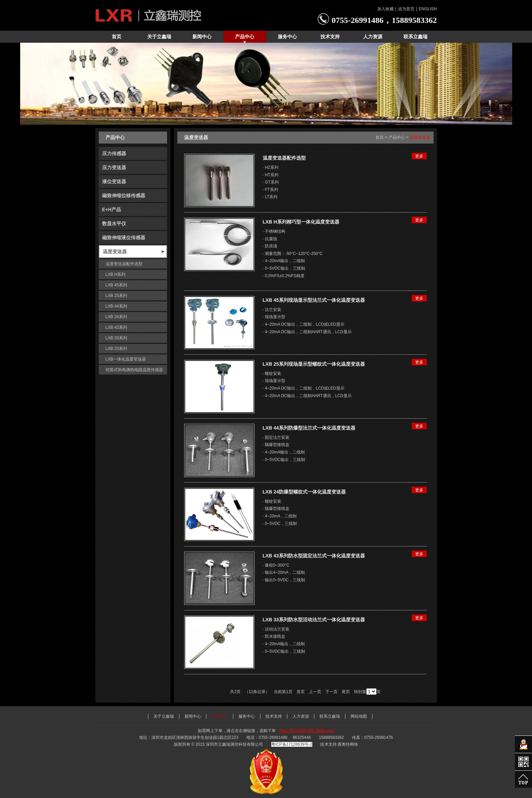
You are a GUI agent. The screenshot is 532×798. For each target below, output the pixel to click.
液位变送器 (114, 181)
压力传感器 (114, 153)
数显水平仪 (114, 224)
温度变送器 (115, 252)
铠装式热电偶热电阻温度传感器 (134, 370)
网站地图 (359, 716)
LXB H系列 (116, 274)
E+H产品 (112, 209)
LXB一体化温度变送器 (126, 359)
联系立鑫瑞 (330, 716)
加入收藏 (385, 9)
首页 (380, 137)
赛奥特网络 (348, 744)
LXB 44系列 (116, 306)
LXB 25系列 (116, 296)
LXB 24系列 (116, 317)
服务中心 (247, 716)
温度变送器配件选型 (124, 264)
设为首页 (406, 9)
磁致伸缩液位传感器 (124, 238)
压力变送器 (114, 167)
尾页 (346, 692)
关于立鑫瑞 (164, 716)
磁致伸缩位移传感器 (124, 195)
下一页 (331, 692)
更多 (419, 156)
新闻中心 (193, 716)
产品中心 (397, 137)
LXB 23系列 (116, 349)
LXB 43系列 (116, 327)
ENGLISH (428, 9)
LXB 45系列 (116, 285)
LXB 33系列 (116, 338)
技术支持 (274, 716)
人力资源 (301, 716)
